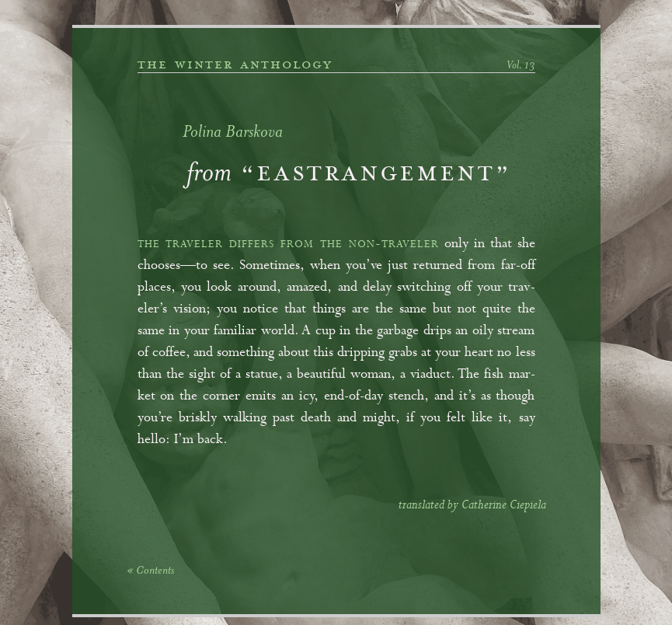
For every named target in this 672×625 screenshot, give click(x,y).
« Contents (150, 571)
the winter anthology (235, 65)
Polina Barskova (233, 133)
